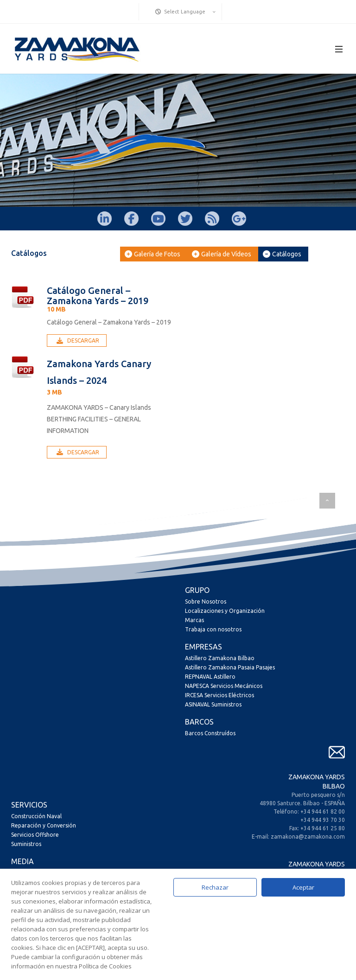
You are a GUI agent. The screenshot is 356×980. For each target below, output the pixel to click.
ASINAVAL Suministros (213, 704)
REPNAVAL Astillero (210, 677)
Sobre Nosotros (206, 601)
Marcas (194, 620)
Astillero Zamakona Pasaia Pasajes (230, 667)
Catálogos (282, 254)
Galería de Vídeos (222, 254)
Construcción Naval (36, 816)
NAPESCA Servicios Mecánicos (224, 686)
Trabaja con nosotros (213, 629)
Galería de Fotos (153, 254)
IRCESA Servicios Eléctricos (219, 695)
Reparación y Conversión (44, 825)
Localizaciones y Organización (225, 611)
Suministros (26, 844)
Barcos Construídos (210, 733)
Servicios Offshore (35, 835)
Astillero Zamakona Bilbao (220, 658)
